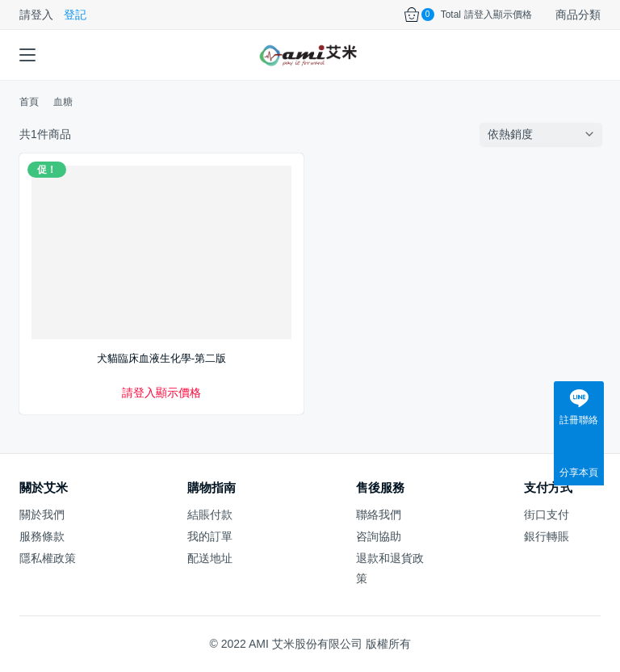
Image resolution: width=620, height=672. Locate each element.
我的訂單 (210, 536)
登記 (75, 15)
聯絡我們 (379, 514)
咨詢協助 (379, 536)
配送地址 (210, 558)
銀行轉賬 (547, 536)
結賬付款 (210, 514)
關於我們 (42, 514)
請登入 (36, 15)
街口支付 (547, 514)
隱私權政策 (48, 558)
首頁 (29, 102)
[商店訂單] (544, 134)
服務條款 (42, 536)
